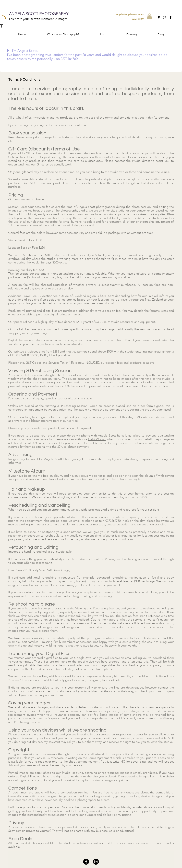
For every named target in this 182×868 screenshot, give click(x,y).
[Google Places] (159, 17)
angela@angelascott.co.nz (130, 15)
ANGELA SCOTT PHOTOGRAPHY (39, 14)
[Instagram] (165, 17)
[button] (149, 16)
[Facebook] (171, 17)
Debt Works (97, 439)
